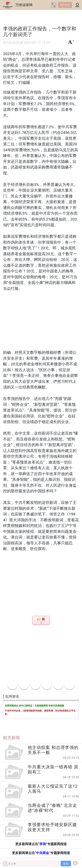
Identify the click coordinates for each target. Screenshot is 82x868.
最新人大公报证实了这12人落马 (53, 789)
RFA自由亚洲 (13, 43)
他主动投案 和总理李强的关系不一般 (53, 750)
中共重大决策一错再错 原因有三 (53, 769)
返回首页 (65, 5)
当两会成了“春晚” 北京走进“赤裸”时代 (52, 808)
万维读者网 (24, 5)
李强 (43, 844)
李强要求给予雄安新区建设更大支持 (52, 827)
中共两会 (43, 853)
